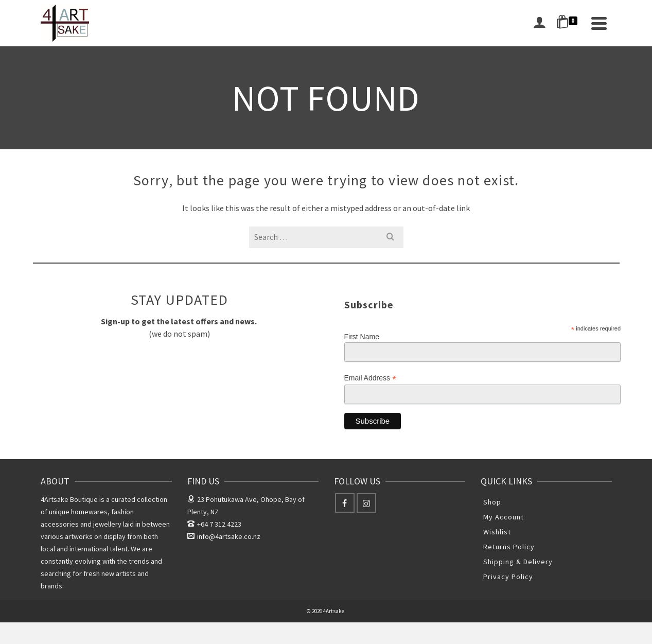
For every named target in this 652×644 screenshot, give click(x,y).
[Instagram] (366, 503)
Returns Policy (509, 547)
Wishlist (497, 532)
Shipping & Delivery (518, 562)
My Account (504, 517)
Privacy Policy (508, 577)
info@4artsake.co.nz (224, 536)
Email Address (371, 378)
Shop (492, 502)
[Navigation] (599, 23)
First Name (362, 337)
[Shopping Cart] (569, 23)
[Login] (539, 23)
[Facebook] (345, 503)
